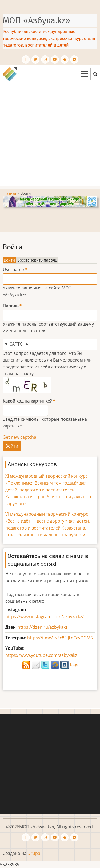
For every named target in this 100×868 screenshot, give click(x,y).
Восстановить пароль (37, 260)
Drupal (34, 853)
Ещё (74, 664)
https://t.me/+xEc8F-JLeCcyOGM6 (60, 638)
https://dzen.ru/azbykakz (43, 627)
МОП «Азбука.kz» (36, 20)
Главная (9, 193)
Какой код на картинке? (27, 401)
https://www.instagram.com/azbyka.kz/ (45, 617)
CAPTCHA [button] (19, 344)
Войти (10, 260)
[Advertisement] (50, 136)
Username (13, 270)
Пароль (11, 306)
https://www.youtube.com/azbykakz (41, 655)
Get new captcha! (20, 437)
